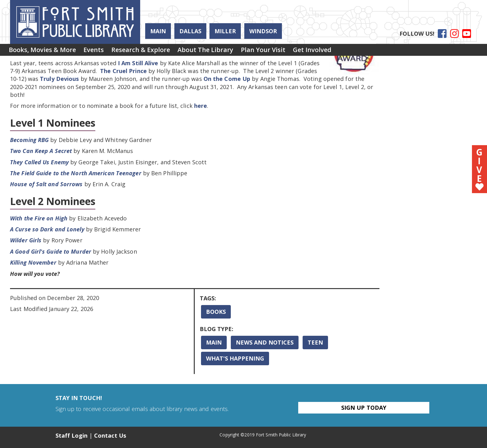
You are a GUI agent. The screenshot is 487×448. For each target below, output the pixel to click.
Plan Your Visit (286, 51)
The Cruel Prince (123, 71)
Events (101, 51)
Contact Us (110, 435)
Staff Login (72, 435)
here (201, 106)
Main (158, 31)
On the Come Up (227, 79)
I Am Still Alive (138, 63)
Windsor (263, 31)
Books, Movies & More (45, 51)
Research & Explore (153, 51)
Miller (225, 31)
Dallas (190, 31)
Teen (315, 342)
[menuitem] (45, 51)
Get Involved (340, 51)
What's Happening (235, 358)
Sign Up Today (364, 408)
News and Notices (265, 342)
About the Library (223, 51)
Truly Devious (59, 79)
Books (216, 312)
